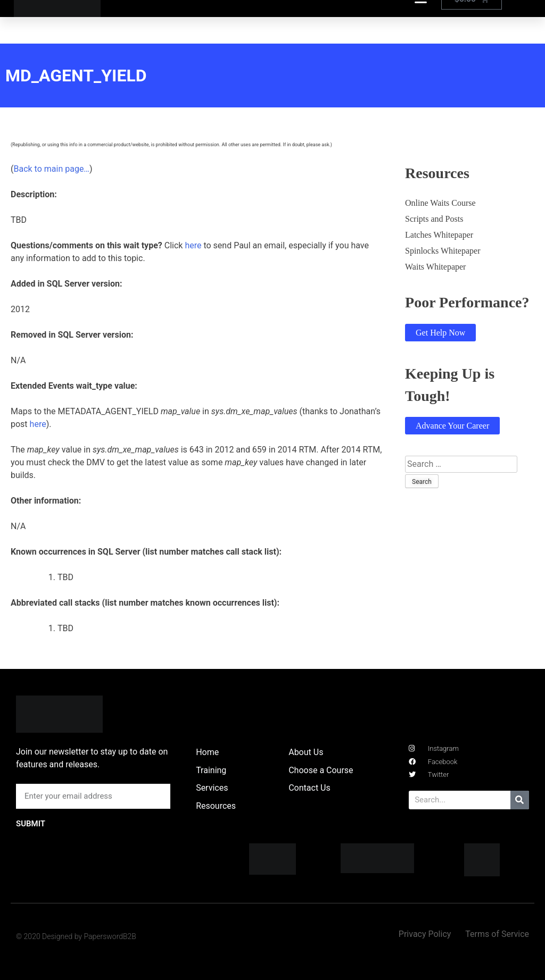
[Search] (520, 800)
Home (207, 752)
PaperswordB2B (110, 936)
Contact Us (309, 788)
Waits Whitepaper (435, 267)
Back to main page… (51, 169)
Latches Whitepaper (439, 235)
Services (212, 788)
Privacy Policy (425, 934)
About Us (306, 752)
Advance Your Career (452, 426)
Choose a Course (321, 770)
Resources (216, 806)
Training (211, 770)
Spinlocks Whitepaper (443, 251)
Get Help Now (440, 333)
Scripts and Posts (434, 219)
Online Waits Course (440, 203)
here (193, 245)
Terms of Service (497, 934)
